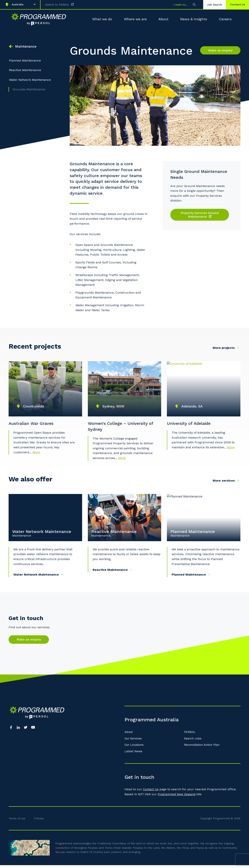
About (129, 735)
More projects (227, 348)
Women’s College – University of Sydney (124, 428)
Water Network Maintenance (30, 82)
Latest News (134, 754)
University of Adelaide (191, 424)
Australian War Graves (33, 424)
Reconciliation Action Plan (203, 748)
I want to (176, 5)
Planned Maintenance (25, 63)
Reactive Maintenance (25, 72)
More (36, 455)
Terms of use (17, 821)
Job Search (211, 5)
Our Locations (135, 748)
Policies (39, 821)
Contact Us (151, 792)
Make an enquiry (220, 50)
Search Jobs (193, 741)
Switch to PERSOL (57, 5)
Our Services (134, 741)
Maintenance (26, 46)
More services (227, 483)
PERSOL (190, 735)
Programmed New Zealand (178, 797)
